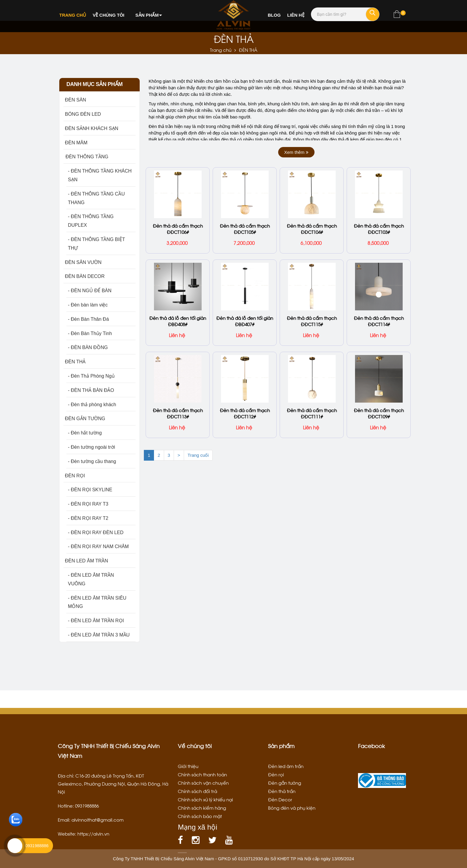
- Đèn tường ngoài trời (91, 447)
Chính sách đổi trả (197, 791)
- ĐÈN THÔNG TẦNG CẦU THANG (96, 198)
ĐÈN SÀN (76, 100)
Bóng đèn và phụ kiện (292, 808)
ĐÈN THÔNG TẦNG (87, 157)
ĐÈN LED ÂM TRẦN (87, 561)
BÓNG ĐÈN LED (83, 114)
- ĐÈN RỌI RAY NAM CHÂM (98, 546)
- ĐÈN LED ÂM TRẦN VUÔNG (91, 579)
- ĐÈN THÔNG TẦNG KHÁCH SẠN (100, 175)
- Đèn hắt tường (85, 433)
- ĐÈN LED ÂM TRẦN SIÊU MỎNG (97, 602)
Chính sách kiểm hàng (202, 808)
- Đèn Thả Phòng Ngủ (91, 376)
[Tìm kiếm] (373, 14)
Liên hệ (296, 15)
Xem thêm (296, 152)
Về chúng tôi (108, 15)
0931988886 (37, 846)
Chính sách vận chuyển (203, 783)
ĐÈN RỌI (75, 476)
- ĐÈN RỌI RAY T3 (88, 504)
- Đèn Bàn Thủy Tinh (90, 333)
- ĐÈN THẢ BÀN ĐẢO (91, 390)
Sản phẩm (147, 15)
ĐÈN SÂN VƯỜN (83, 262)
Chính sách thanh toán (202, 774)
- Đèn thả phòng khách (92, 405)
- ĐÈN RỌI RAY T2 (88, 518)
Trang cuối (198, 455)
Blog (274, 15)
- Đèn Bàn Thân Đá (88, 319)
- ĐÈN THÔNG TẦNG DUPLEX (91, 221)
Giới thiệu (188, 766)
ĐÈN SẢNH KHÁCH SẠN (92, 128)
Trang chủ (73, 15)
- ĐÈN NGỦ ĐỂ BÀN (90, 291)
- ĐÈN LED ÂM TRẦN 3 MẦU (99, 635)
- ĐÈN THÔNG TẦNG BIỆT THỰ (96, 244)
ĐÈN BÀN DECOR (85, 276)
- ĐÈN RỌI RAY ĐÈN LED (96, 532)
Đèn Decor (280, 799)
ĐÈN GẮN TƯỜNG (85, 419)
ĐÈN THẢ (75, 362)
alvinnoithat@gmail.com (98, 819)
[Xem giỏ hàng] (397, 15)
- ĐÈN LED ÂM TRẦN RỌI (96, 621)
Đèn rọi (276, 774)
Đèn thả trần (282, 791)
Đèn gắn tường (285, 783)
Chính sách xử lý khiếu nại (205, 799)
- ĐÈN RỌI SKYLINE (90, 490)
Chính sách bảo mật (200, 816)
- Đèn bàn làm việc (88, 305)
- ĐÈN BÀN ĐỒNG (88, 347)
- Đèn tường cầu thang (92, 461)
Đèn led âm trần (286, 766)
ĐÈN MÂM (76, 143)
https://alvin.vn (93, 833)
